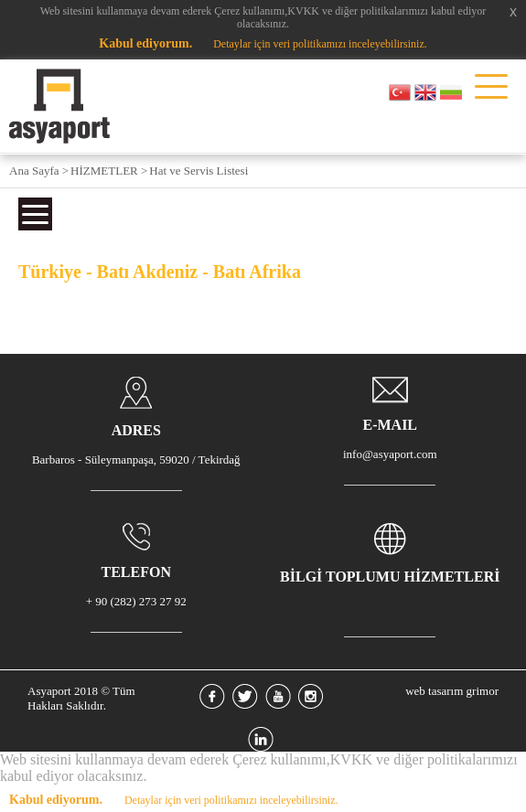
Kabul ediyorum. (145, 43)
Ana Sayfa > (39, 171)
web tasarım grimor (452, 691)
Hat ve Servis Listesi (199, 171)
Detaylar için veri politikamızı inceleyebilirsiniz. (320, 44)
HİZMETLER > (109, 171)
